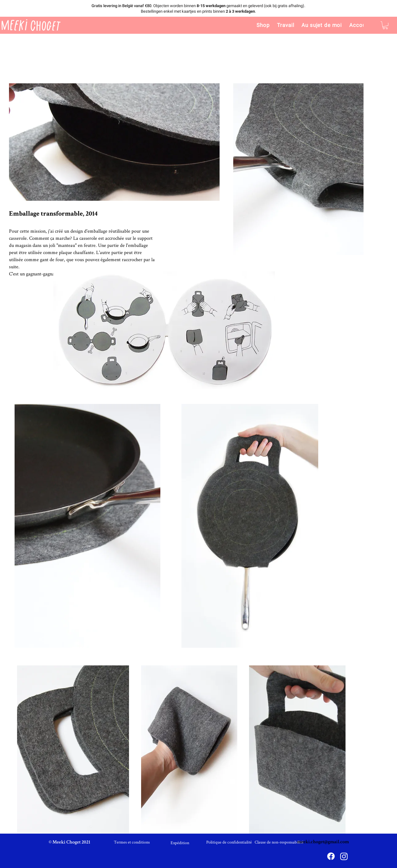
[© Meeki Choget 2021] (69, 843)
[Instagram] (344, 856)
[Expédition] (180, 843)
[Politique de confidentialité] (229, 842)
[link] (385, 25)
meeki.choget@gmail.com (323, 842)
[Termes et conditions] (132, 842)
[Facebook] (331, 856)
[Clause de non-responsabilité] (279, 842)
